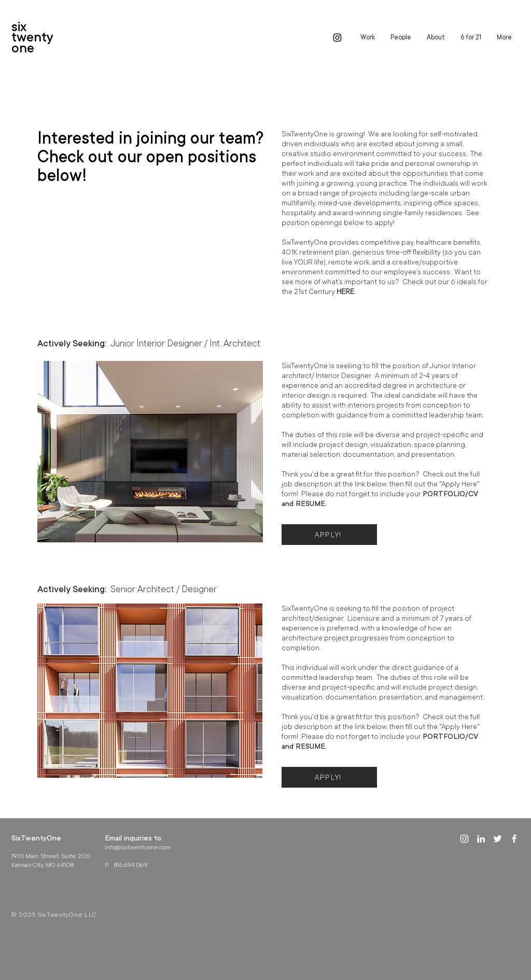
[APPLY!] (329, 535)
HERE (345, 291)
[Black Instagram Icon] (337, 38)
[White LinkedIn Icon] (481, 839)
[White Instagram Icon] (464, 839)
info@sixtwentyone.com (138, 847)
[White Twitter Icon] (498, 839)
